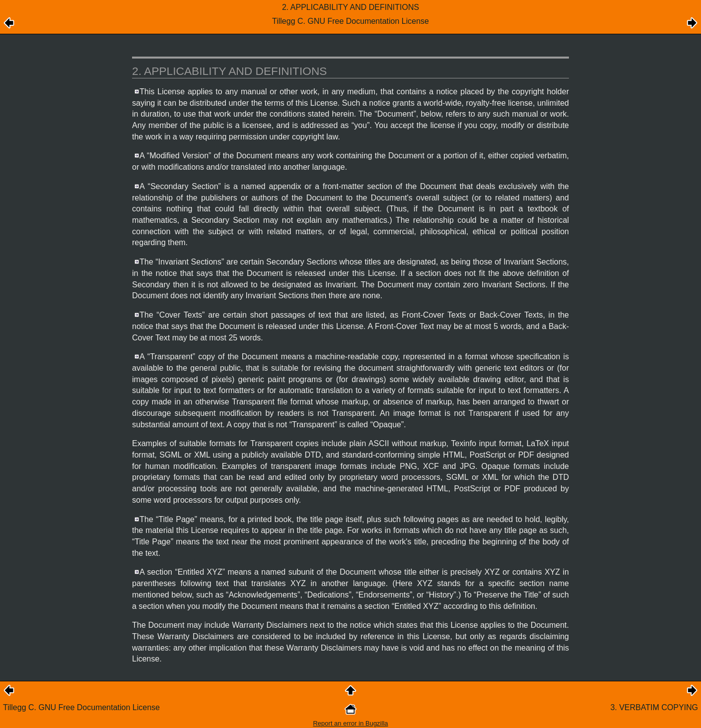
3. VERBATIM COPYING (654, 707)
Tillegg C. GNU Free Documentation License (81, 707)
